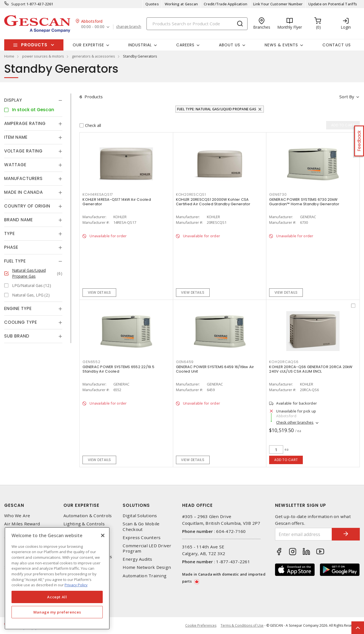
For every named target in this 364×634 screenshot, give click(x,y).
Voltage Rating (23, 151)
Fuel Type (15, 261)
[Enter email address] (304, 534)
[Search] (197, 24)
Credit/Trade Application (226, 4)
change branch (129, 27)
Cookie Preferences (201, 626)
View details (99, 292)
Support (18, 4)
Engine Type (18, 308)
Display (13, 100)
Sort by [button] (347, 97)
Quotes (152, 4)
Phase (11, 247)
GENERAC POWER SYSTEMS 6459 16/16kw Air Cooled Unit (215, 369)
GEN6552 (91, 362)
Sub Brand (17, 336)
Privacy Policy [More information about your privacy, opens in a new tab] (76, 585)
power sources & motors (43, 56)
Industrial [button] (140, 45)
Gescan (14, 505)
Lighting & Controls (84, 524)
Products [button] (34, 45)
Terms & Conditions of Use (242, 625)
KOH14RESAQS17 (98, 194)
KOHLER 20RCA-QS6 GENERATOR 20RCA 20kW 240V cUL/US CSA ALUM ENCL (311, 369)
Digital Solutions (140, 516)
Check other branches (295, 423)
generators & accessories (93, 56)
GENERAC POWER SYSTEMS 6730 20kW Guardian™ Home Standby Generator (304, 202)
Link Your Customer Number (278, 4)
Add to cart (286, 460)
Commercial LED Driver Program (147, 548)
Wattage (15, 165)
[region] (57, 578)
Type (10, 233)
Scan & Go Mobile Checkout (141, 526)
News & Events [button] (281, 45)
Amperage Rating (25, 123)
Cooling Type (21, 322)
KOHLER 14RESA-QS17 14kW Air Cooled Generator (117, 202)
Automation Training (145, 576)
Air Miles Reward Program (22, 526)
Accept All (57, 597)
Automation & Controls (88, 516)
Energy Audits (137, 559)
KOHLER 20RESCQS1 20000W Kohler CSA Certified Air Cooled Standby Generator (213, 202)
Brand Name (19, 220)
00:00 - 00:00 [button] (93, 27)
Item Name (16, 137)
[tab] (33, 100)
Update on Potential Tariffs (333, 4)
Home (9, 56)
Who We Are (17, 516)
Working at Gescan (181, 4)
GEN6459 (185, 362)
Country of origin (27, 206)
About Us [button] (230, 45)
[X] (103, 535)
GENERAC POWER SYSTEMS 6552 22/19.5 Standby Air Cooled (118, 369)
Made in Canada (24, 192)
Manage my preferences (57, 612)
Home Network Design (147, 567)
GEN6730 (278, 194)
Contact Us (337, 45)
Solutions (136, 505)
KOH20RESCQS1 (191, 194)
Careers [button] (185, 45)
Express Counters (142, 538)
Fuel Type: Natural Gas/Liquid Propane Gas (217, 109)
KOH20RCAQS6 (284, 362)
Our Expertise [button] (88, 45)
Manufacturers (23, 178)
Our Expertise (81, 505)
